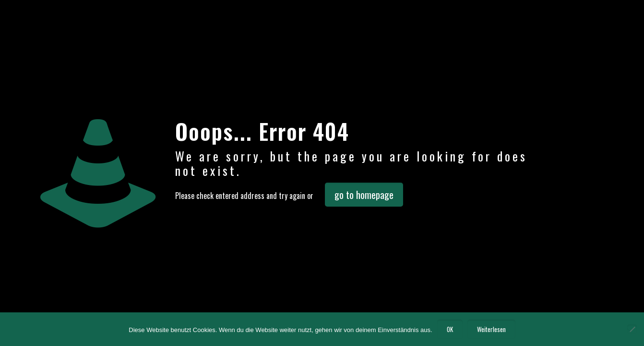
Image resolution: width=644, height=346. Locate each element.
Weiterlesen (491, 329)
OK (450, 329)
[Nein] (632, 329)
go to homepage (364, 195)
